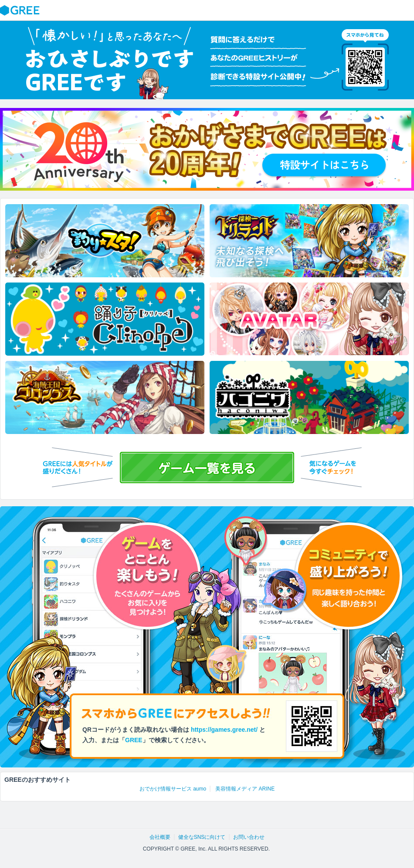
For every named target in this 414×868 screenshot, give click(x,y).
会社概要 (160, 837)
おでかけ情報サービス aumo (173, 789)
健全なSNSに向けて (202, 837)
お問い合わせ (249, 837)
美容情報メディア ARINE (245, 789)
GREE (21, 10)
